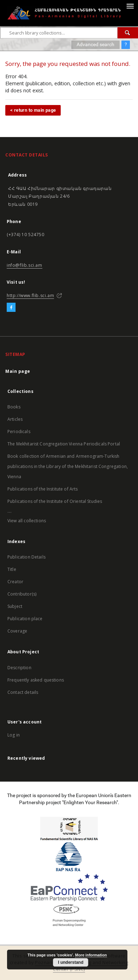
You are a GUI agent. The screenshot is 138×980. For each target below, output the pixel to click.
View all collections (27, 521)
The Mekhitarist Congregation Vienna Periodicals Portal (64, 444)
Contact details (23, 692)
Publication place (25, 619)
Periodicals (19, 432)
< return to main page (33, 110)
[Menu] (130, 6)
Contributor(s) (22, 594)
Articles (15, 419)
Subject (15, 606)
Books (14, 407)
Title (12, 569)
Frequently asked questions (36, 680)
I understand (71, 962)
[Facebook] (11, 308)
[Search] (128, 33)
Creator (15, 582)
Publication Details (26, 557)
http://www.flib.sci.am (30, 295)
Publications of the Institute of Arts (43, 489)
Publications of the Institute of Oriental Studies (55, 501)
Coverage (17, 631)
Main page (18, 371)
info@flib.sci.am (25, 265)
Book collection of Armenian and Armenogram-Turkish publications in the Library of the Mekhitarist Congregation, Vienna (68, 466)
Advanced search (95, 44)
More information (91, 955)
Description (19, 668)
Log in (14, 735)
